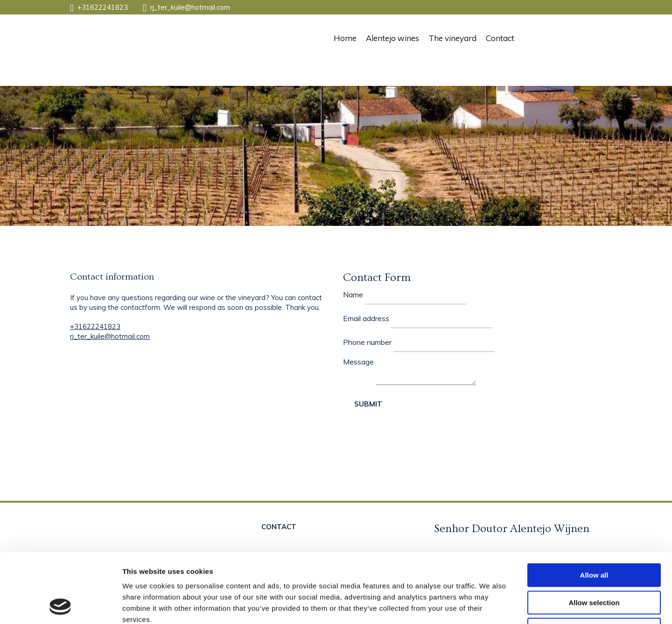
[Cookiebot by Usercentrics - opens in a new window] (60, 606)
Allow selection (594, 537)
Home (345, 38)
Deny (594, 564)
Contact (500, 38)
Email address (366, 318)
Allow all (594, 510)
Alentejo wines (392, 38)
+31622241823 (103, 7)
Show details (490, 606)
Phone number (367, 342)
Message (358, 362)
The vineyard (452, 38)
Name (353, 294)
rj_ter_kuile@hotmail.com (190, 7)
